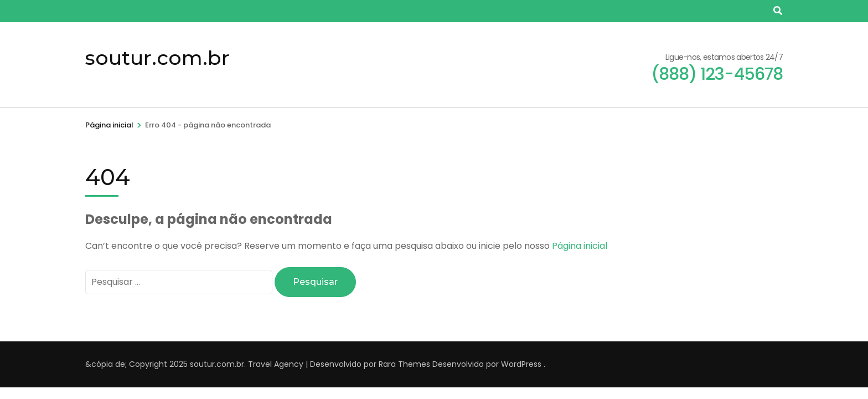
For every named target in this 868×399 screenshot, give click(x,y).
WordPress (521, 364)
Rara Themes (404, 364)
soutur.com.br (157, 58)
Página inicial (580, 246)
